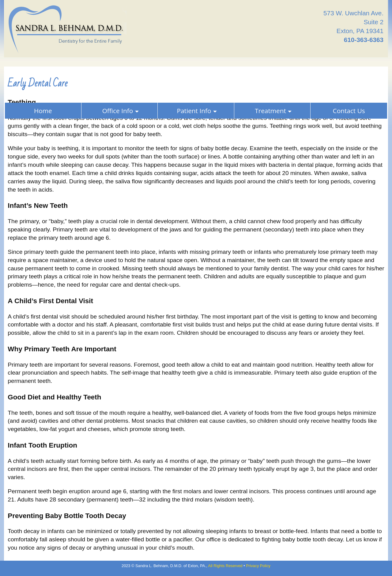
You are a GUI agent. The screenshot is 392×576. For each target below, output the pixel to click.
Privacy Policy (258, 566)
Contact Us (349, 111)
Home (43, 111)
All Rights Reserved (225, 566)
